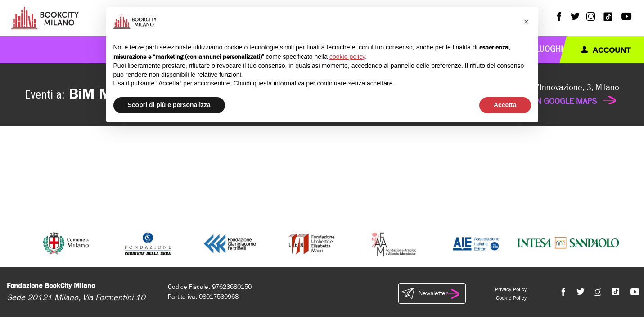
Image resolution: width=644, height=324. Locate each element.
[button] (527, 22)
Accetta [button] (505, 105)
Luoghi (549, 49)
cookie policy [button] (347, 57)
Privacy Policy (511, 289)
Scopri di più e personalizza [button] (169, 105)
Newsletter (432, 293)
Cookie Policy (511, 298)
